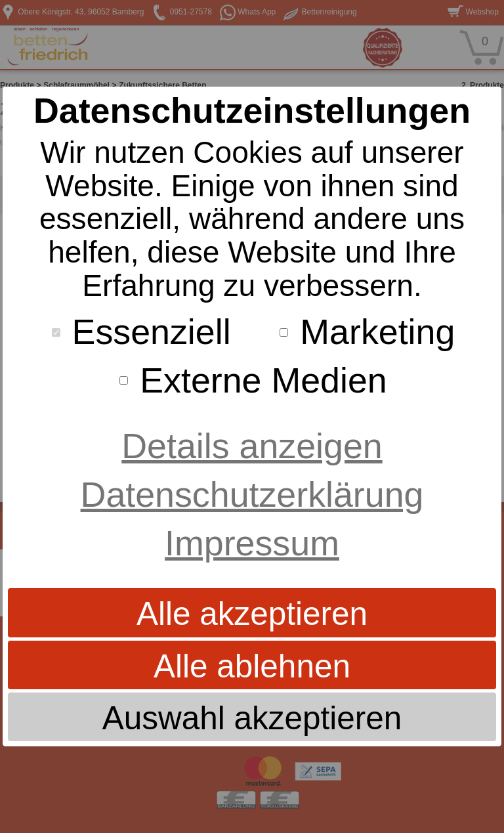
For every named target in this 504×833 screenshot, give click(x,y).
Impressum (252, 543)
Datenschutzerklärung (252, 494)
